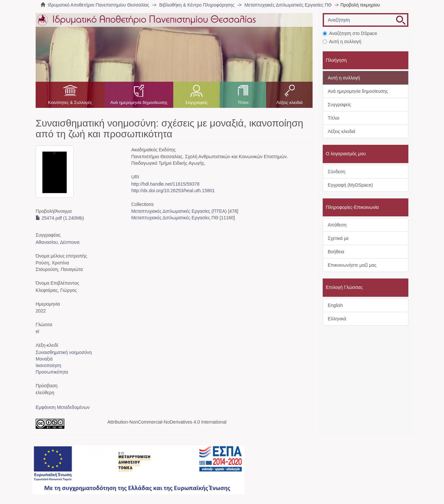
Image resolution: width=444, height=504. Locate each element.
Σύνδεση (337, 172)
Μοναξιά (44, 359)
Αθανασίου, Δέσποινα (58, 242)
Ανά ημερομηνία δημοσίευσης (139, 102)
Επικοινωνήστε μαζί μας (352, 265)
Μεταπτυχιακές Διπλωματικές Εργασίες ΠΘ (288, 5)
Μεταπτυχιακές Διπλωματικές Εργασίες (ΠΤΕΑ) (179, 211)
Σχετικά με (338, 238)
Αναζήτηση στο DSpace (350, 33)
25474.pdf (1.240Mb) (60, 218)
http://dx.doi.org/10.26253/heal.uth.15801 (173, 191)
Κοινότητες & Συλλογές (70, 102)
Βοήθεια (336, 252)
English (335, 305)
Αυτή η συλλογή (342, 42)
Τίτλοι (243, 102)
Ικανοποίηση (48, 365)
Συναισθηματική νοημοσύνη (64, 352)
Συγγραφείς (196, 102)
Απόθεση (337, 225)
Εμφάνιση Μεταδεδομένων (63, 407)
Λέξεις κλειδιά (289, 102)
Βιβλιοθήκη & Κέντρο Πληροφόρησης (197, 5)
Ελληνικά (337, 319)
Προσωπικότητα (52, 372)
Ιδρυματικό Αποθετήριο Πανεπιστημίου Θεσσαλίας (99, 5)
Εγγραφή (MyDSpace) (350, 185)
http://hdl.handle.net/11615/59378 (165, 184)
